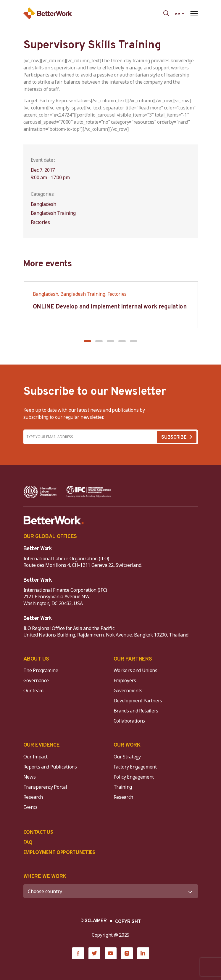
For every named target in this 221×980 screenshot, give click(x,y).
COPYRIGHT (128, 922)
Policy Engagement (135, 777)
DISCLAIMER (94, 921)
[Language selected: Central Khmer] (180, 13)
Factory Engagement (135, 767)
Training (123, 787)
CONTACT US (38, 832)
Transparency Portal (45, 787)
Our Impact (36, 757)
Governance (36, 680)
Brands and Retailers (136, 711)
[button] (87, 341)
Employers (125, 680)
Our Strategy (127, 757)
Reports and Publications (50, 767)
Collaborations (129, 721)
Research (33, 797)
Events (30, 807)
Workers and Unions (135, 670)
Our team (33, 691)
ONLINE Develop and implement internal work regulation (110, 307)
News (30, 777)
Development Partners (138, 701)
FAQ (28, 842)
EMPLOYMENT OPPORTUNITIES (59, 852)
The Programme (41, 670)
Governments (128, 691)
